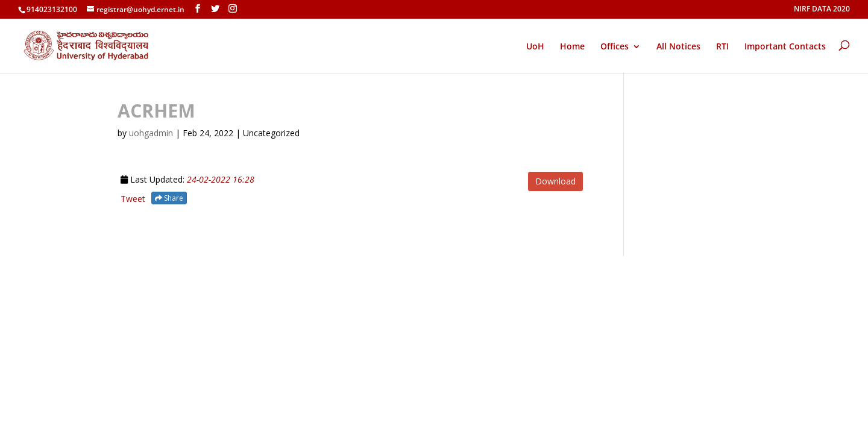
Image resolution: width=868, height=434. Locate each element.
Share (169, 198)
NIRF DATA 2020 (822, 10)
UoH (535, 46)
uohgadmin (151, 133)
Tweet (133, 199)
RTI (722, 47)
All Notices (678, 47)
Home (572, 47)
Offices (615, 47)
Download (555, 181)
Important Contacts (785, 47)
